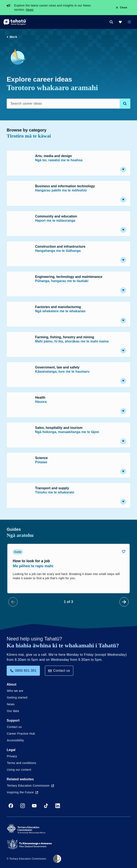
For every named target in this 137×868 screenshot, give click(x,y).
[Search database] (125, 104)
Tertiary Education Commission (30, 786)
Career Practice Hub (21, 734)
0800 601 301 (23, 671)
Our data (13, 711)
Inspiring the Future (22, 792)
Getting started (17, 698)
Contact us (59, 671)
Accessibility (15, 740)
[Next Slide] (124, 602)
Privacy (12, 756)
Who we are (15, 691)
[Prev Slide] (13, 602)
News (30, 10)
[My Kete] (120, 22)
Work (13, 37)
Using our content (19, 770)
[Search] (111, 22)
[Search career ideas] (68, 104)
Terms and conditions (22, 763)
